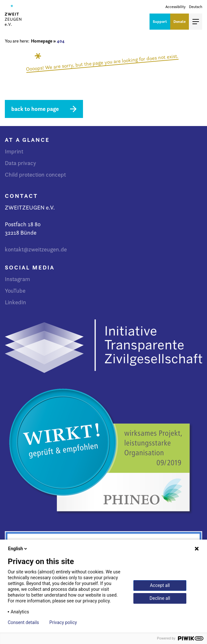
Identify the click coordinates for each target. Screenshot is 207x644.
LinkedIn (16, 302)
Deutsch (196, 7)
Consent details (23, 622)
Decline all (160, 598)
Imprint (14, 151)
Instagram (17, 279)
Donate (180, 21)
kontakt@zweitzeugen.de (36, 249)
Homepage (42, 41)
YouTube (15, 291)
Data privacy (21, 163)
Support (160, 21)
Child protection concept (35, 175)
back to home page (35, 109)
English (18, 549)
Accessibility (176, 7)
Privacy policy (63, 622)
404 (61, 41)
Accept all (160, 585)
